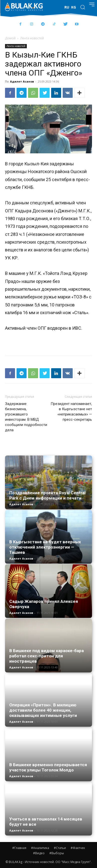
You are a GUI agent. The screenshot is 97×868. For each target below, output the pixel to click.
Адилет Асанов (22, 81)
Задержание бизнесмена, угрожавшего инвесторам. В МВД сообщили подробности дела (26, 417)
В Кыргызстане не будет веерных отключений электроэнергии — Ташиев (45, 547)
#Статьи (60, 848)
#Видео (39, 853)
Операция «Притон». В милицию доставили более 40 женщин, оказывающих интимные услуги (43, 710)
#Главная (19, 848)
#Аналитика (40, 848)
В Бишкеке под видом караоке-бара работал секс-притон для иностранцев (46, 656)
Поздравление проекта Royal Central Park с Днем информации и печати (47, 495)
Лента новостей (32, 38)
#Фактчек (78, 848)
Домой (10, 38)
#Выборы (57, 853)
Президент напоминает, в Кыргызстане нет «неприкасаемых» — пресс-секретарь (71, 412)
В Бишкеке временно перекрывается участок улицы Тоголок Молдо (48, 767)
